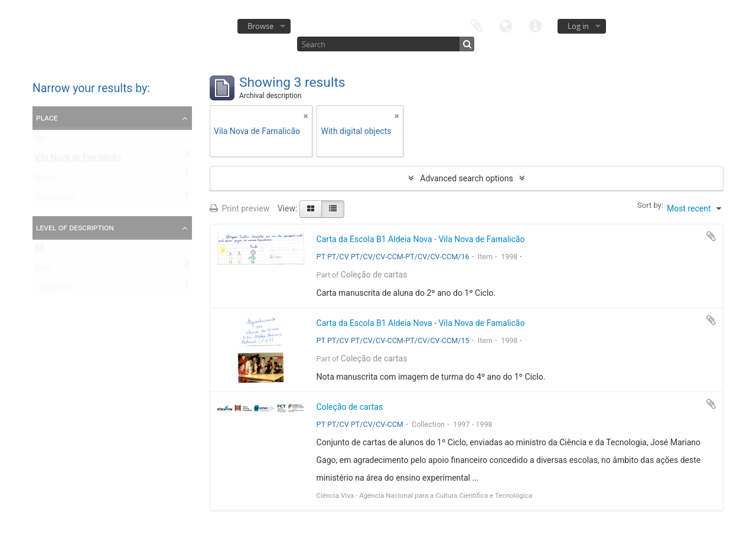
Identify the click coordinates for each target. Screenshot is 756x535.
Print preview (239, 208)
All (40, 140)
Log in (578, 26)
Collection (53, 290)
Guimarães (55, 200)
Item (43, 270)
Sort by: (650, 205)
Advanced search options (466, 178)
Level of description (75, 227)
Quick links (536, 25)
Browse (260, 26)
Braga (45, 180)
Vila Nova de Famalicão (78, 160)
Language (506, 25)
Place (47, 118)
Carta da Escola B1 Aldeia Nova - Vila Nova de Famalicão (421, 239)
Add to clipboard (711, 236)
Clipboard (477, 25)
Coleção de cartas (374, 275)
